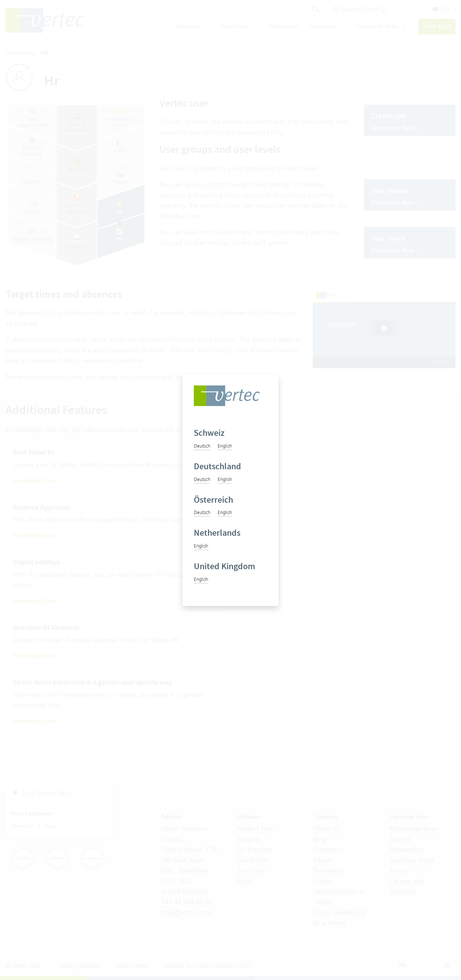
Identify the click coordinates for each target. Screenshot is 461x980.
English (225, 446)
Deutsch (202, 446)
